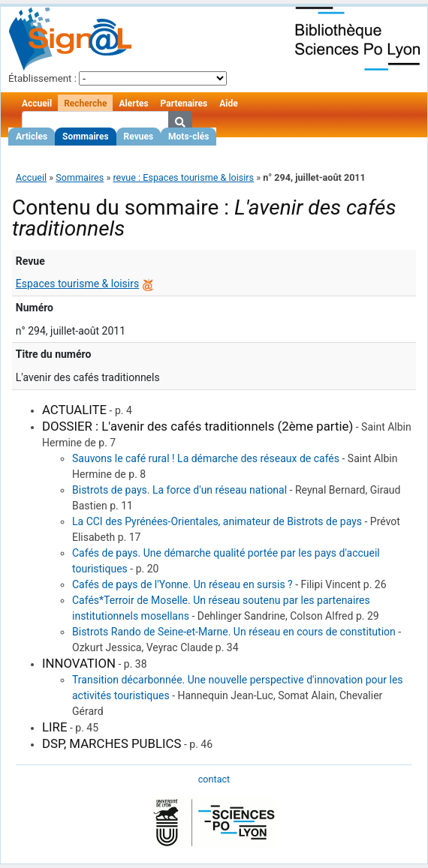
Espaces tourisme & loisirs (77, 284)
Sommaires (85, 137)
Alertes (133, 104)
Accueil (37, 104)
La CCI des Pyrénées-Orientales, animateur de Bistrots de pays (217, 521)
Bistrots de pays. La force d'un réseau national (179, 490)
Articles (32, 137)
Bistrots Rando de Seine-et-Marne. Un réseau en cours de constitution (234, 632)
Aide (228, 104)
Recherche (85, 104)
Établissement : (42, 78)
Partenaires (184, 104)
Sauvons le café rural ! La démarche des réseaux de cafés (206, 458)
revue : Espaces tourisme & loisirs (183, 177)
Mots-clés (188, 137)
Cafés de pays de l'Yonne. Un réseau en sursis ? (182, 584)
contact (214, 779)
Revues (139, 137)
